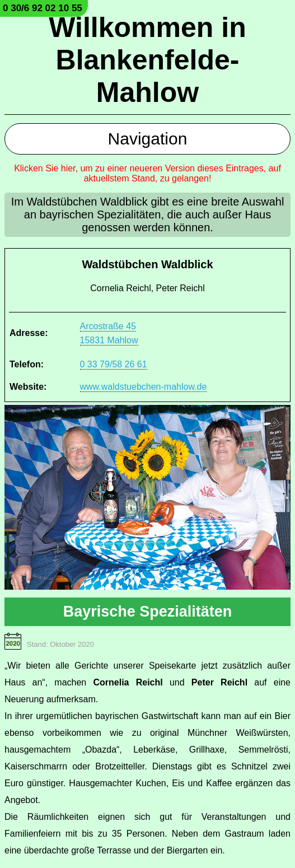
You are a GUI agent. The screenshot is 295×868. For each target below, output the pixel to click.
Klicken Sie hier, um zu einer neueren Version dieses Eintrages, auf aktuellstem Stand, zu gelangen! (147, 173)
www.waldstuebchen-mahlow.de (144, 387)
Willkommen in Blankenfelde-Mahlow (147, 60)
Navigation (148, 139)
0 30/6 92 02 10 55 (43, 8)
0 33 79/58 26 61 (114, 364)
